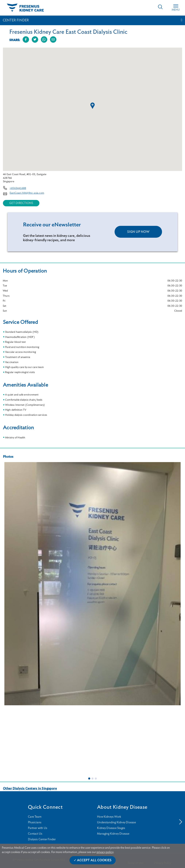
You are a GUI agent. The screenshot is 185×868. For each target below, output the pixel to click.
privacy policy (105, 852)
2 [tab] (92, 778)
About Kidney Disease (122, 807)
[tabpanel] (92, 584)
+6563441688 (18, 188)
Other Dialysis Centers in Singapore (30, 789)
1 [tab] (89, 778)
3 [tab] (96, 778)
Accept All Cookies (94, 860)
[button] (92, 106)
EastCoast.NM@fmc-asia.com (27, 193)
